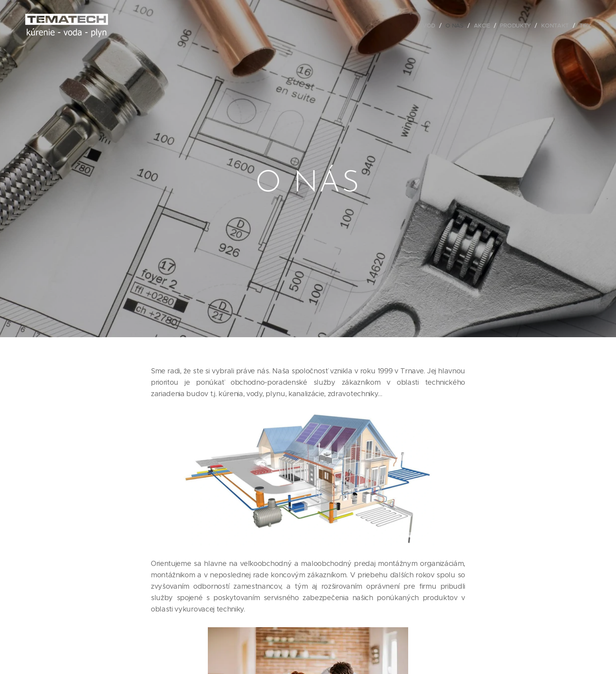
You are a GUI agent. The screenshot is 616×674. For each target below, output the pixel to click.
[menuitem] (429, 26)
